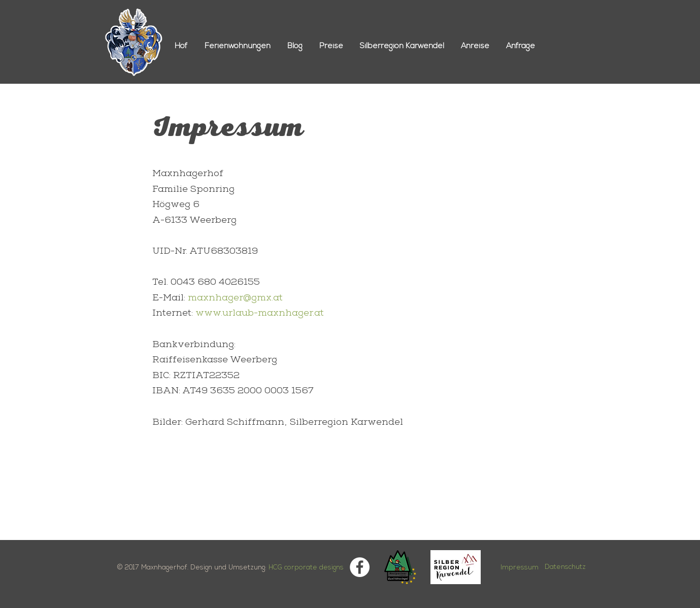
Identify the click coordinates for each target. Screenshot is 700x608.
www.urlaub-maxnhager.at (260, 314)
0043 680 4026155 (215, 283)
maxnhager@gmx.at (235, 298)
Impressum (520, 568)
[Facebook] (360, 567)
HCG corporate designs (306, 568)
